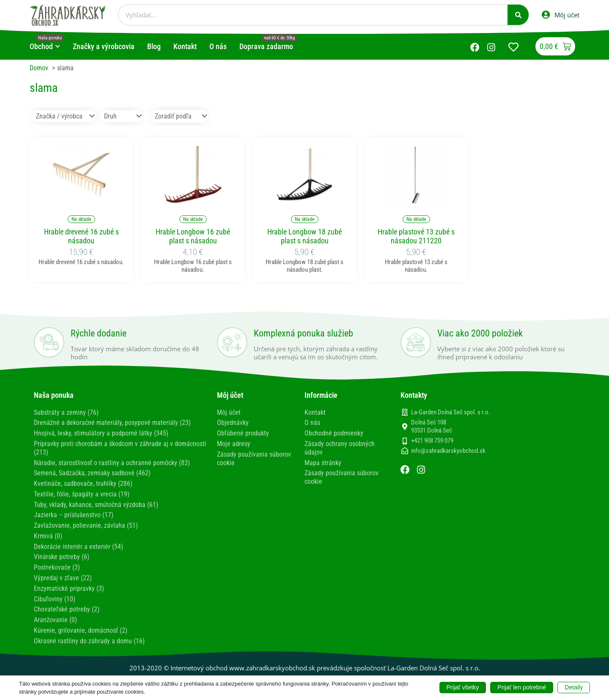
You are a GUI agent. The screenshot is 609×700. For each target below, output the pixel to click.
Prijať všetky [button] (463, 687)
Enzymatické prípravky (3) (69, 584)
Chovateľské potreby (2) (67, 605)
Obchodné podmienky (334, 433)
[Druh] (121, 116)
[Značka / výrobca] (64, 116)
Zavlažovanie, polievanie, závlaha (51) (86, 522)
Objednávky (233, 422)
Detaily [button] (574, 687)
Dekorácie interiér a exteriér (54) (78, 543)
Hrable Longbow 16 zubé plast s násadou (193, 236)
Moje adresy (234, 443)
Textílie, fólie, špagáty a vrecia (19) (82, 492)
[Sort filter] (179, 116)
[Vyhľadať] (518, 15)
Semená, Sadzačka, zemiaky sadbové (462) (92, 471)
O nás (312, 422)
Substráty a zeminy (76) (66, 412)
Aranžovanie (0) (55, 615)
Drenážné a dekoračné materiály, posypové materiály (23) (112, 422)
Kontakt (315, 412)
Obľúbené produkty (243, 433)
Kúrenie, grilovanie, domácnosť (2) (81, 625)
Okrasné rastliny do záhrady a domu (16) (89, 635)
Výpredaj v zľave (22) (63, 574)
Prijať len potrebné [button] (522, 687)
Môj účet (229, 412)
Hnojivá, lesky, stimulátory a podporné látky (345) (101, 433)
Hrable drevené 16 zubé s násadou (81, 236)
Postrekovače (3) (57, 564)
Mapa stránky (323, 461)
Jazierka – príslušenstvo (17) (74, 512)
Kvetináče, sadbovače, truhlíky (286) (83, 481)
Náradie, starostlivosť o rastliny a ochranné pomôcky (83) (112, 461)
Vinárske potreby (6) (62, 553)
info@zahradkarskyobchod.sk (448, 451)
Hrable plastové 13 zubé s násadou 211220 (416, 236)
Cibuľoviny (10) (55, 594)
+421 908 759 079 (432, 441)
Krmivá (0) (48, 533)
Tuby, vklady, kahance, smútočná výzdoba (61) (96, 502)
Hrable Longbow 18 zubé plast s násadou (304, 236)
